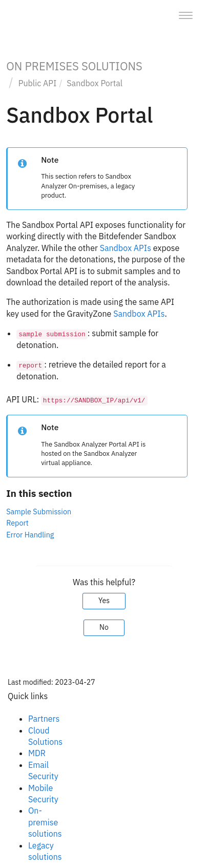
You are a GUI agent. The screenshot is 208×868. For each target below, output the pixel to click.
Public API (38, 83)
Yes (104, 601)
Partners (44, 719)
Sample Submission (39, 512)
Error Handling (30, 535)
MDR (37, 753)
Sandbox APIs (126, 248)
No (104, 627)
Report (17, 523)
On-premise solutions (45, 822)
